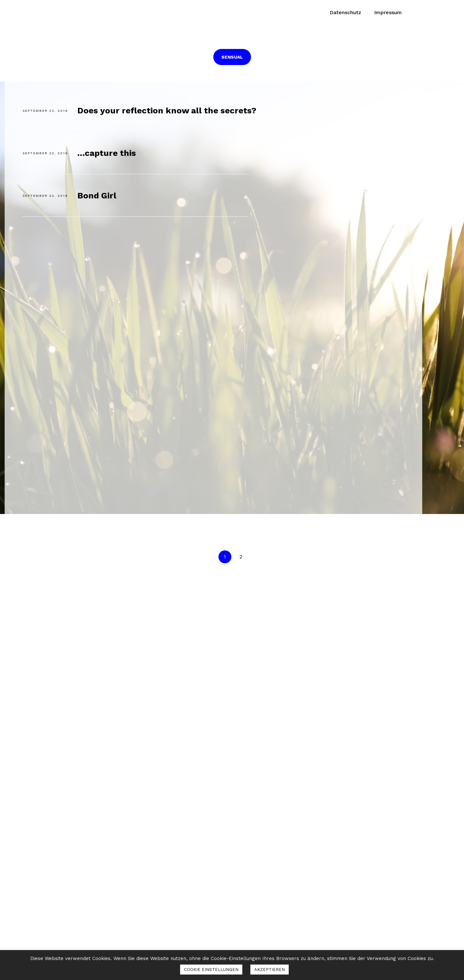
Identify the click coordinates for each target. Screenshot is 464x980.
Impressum (388, 12)
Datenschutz (345, 12)
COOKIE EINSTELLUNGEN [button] (211, 970)
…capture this (107, 153)
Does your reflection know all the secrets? (167, 110)
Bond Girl (97, 195)
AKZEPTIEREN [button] (270, 970)
